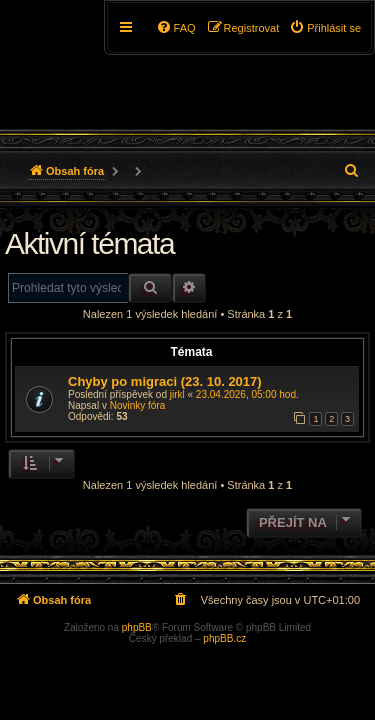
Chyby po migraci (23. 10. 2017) (165, 381)
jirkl (177, 394)
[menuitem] (325, 28)
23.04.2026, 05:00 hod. (247, 394)
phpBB (137, 627)
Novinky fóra (138, 405)
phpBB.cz (224, 638)
